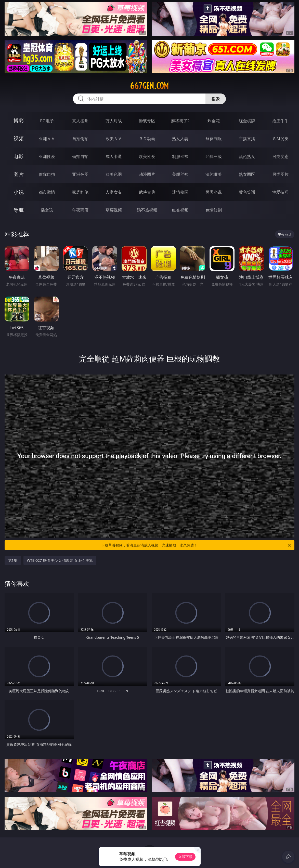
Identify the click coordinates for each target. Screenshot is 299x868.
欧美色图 (114, 174)
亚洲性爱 (47, 156)
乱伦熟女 (247, 156)
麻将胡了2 (180, 121)
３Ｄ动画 (147, 139)
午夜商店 (80, 210)
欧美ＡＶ (114, 139)
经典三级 (214, 156)
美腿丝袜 (180, 174)
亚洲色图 (80, 174)
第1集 (13, 560)
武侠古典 (147, 192)
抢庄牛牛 (280, 121)
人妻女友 (114, 192)
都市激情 (47, 192)
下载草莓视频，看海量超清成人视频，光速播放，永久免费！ (197, 545)
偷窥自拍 (47, 174)
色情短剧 (214, 210)
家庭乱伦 (80, 192)
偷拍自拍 (80, 156)
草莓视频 (114, 210)
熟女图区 (247, 174)
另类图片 (280, 174)
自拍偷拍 (80, 139)
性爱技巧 (280, 192)
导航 (19, 210)
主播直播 (247, 139)
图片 (19, 174)
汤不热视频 (147, 210)
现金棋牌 (247, 121)
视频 (19, 138)
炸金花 (214, 121)
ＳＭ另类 (280, 139)
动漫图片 (147, 174)
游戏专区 (147, 121)
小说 (19, 192)
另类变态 (280, 156)
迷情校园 (180, 192)
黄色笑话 (247, 192)
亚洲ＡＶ (47, 139)
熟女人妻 (180, 139)
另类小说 (214, 192)
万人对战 (114, 121)
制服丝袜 (180, 156)
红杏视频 (180, 210)
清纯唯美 (214, 174)
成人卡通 (114, 156)
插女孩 (47, 210)
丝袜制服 (214, 139)
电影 (19, 156)
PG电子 (47, 121)
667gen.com (149, 86)
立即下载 (185, 857)
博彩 (19, 121)
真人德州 (80, 121)
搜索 (216, 99)
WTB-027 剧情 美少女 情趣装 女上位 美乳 (60, 560)
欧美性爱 (147, 156)
